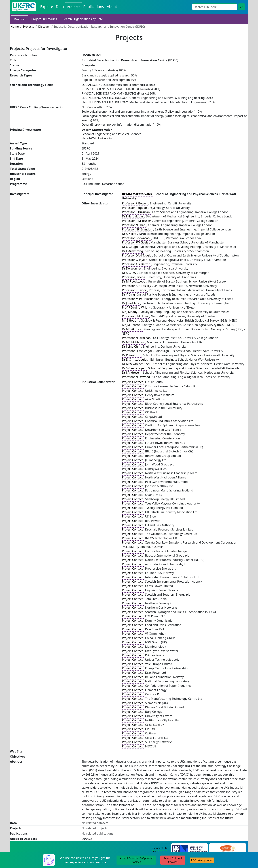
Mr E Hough (130, 320)
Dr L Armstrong (133, 251)
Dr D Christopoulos (135, 360)
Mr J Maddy (130, 312)
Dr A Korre (129, 234)
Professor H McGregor (137, 351)
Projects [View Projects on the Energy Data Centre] (74, 7)
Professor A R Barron (136, 264)
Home (15, 27)
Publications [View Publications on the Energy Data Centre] (94, 7)
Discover (20, 19)
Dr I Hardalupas (133, 216)
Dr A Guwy (129, 273)
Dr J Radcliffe (131, 303)
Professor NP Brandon (137, 229)
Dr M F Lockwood (134, 281)
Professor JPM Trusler (137, 221)
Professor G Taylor (135, 260)
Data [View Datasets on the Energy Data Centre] (60, 7)
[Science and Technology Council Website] (190, 848)
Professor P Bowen (135, 203)
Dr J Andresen (132, 373)
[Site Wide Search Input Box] (215, 7)
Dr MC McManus (134, 342)
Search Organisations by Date (83, 19)
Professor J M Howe (136, 316)
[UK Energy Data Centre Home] (24, 7)
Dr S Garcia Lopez (134, 368)
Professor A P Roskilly (137, 286)
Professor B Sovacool (137, 238)
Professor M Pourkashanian (141, 299)
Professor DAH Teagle (137, 255)
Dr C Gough (130, 247)
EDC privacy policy (202, 860)
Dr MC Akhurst (132, 329)
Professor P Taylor (135, 290)
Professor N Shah (134, 225)
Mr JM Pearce (131, 325)
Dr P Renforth (132, 355)
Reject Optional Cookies (173, 860)
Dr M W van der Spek (137, 364)
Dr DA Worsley (132, 268)
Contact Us (160, 848)
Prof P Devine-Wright (137, 307)
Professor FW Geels (135, 242)
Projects (28, 27)
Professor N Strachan (137, 338)
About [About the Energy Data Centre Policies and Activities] (112, 7)
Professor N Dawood (136, 377)
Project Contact (133, 382)
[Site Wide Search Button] (242, 7)
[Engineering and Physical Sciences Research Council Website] (228, 848)
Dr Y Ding (129, 294)
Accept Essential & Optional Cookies (136, 860)
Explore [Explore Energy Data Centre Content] (46, 7)
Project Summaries (44, 19)
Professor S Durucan (136, 212)
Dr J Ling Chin (132, 347)
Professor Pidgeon (135, 208)
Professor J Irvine (134, 277)
